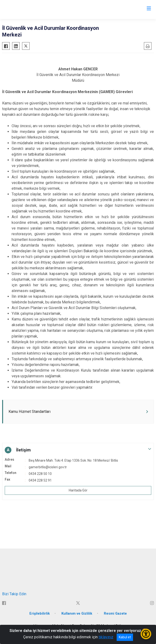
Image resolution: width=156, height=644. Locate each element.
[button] (78, 450)
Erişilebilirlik (40, 614)
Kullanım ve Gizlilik (77, 614)
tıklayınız (106, 637)
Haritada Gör (78, 490)
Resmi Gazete (115, 614)
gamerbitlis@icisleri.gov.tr (48, 467)
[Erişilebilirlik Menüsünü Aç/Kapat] (146, 634)
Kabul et (125, 637)
